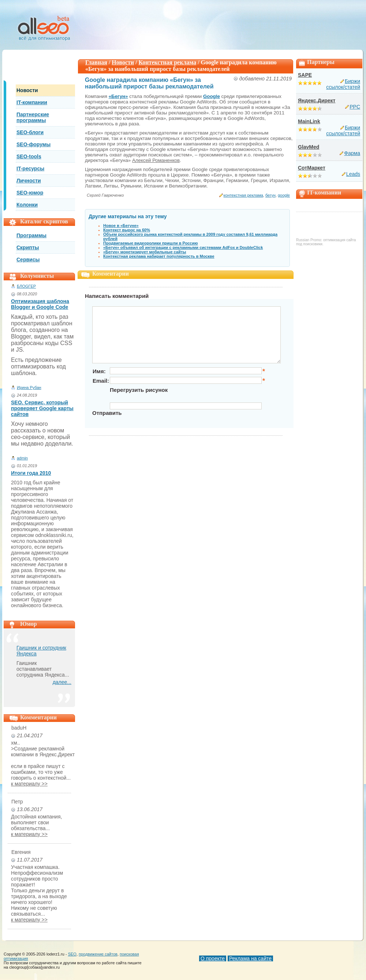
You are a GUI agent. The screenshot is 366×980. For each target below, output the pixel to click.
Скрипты (28, 247)
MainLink (309, 121)
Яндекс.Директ (317, 101)
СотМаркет (312, 168)
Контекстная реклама (168, 62)
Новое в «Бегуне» (121, 226)
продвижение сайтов (98, 954)
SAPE (305, 75)
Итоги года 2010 (31, 473)
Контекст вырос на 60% (127, 230)
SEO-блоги (30, 132)
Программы (31, 235)
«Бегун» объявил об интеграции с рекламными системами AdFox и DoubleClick (183, 247)
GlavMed (309, 147)
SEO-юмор (30, 193)
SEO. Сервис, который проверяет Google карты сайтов (42, 408)
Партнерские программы (33, 117)
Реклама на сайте (250, 958)
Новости (27, 90)
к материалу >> (29, 784)
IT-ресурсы (30, 169)
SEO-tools (29, 156)
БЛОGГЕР (26, 286)
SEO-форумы (33, 144)
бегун (270, 195)
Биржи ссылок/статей (343, 84)
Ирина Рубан (29, 387)
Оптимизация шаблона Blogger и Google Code (40, 304)
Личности (29, 181)
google (284, 195)
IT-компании (32, 102)
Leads (353, 174)
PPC (355, 107)
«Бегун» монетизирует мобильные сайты (145, 252)
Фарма (352, 153)
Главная (96, 62)
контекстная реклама (243, 195)
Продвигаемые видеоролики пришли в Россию (151, 243)
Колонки (27, 205)
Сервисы (28, 260)
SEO (72, 954)
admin (22, 458)
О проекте (213, 958)
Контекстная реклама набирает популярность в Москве (159, 256)
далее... (62, 682)
